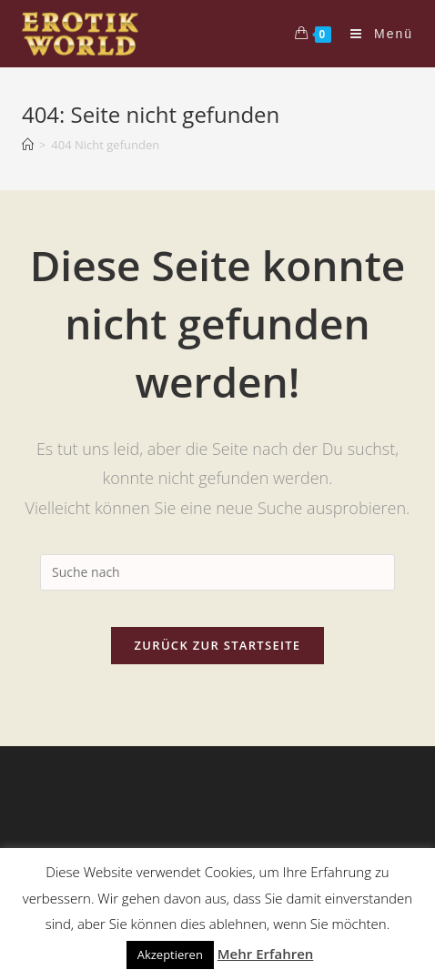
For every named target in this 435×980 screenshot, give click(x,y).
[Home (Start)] (28, 145)
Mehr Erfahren (266, 954)
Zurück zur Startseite (218, 645)
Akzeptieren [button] (170, 955)
